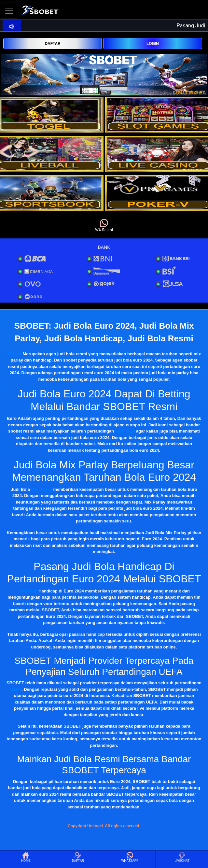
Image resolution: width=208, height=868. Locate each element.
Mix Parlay (42, 489)
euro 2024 (125, 431)
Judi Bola (28, 591)
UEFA (16, 689)
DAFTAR (52, 44)
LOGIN (153, 44)
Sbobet (14, 354)
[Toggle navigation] (9, 11)
